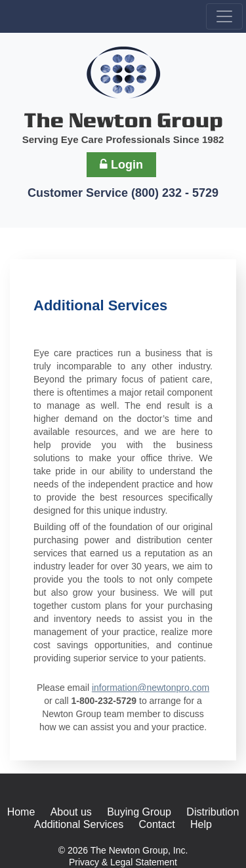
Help (201, 824)
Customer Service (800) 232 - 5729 (123, 193)
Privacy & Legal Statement (123, 862)
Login (121, 165)
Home (21, 812)
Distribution (213, 812)
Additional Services (79, 824)
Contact (157, 824)
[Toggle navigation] (224, 16)
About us (71, 812)
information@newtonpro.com (151, 688)
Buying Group (139, 812)
